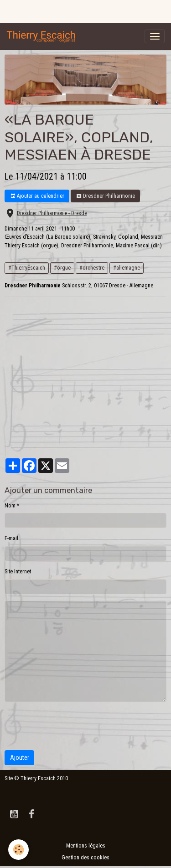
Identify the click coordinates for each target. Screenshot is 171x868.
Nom (10, 506)
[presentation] (74, 726)
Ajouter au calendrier (37, 196)
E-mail (11, 538)
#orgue (62, 268)
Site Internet (18, 572)
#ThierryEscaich (27, 268)
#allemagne (127, 268)
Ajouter (20, 758)
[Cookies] (18, 850)
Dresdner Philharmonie (106, 196)
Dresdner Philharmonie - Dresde (52, 213)
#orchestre (92, 268)
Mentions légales (86, 846)
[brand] (43, 36)
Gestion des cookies (85, 858)
